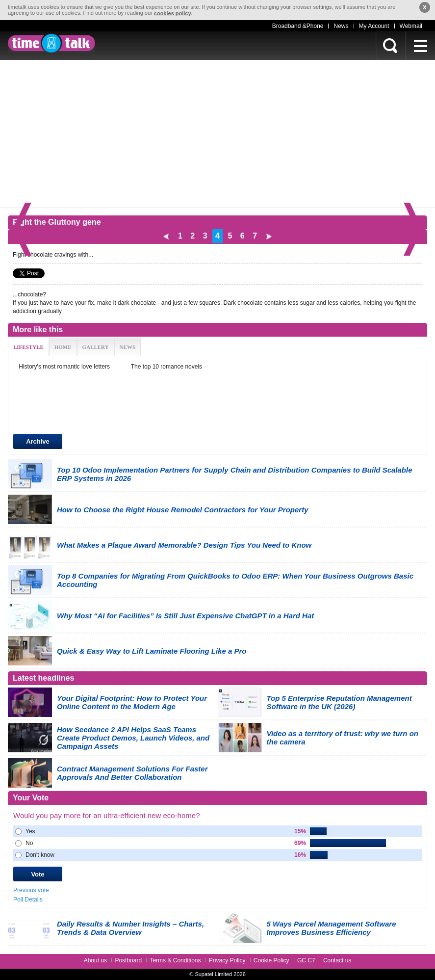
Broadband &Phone (298, 26)
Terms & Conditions (175, 960)
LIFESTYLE (28, 347)
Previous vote (31, 890)
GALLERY (96, 347)
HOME (63, 347)
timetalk (51, 43)
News (341, 26)
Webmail (411, 26)
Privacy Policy (227, 960)
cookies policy (173, 13)
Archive (38, 441)
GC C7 (306, 960)
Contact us (337, 960)
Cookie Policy (271, 960)
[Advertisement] (217, 133)
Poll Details (28, 900)
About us (95, 960)
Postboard (128, 960)
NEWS (128, 347)
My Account (374, 26)
